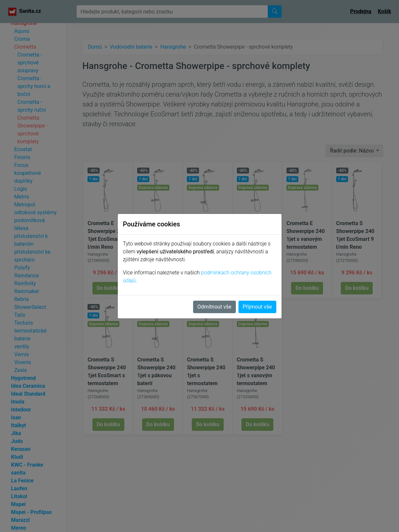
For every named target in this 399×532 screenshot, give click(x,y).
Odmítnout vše (214, 307)
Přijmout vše (257, 307)
